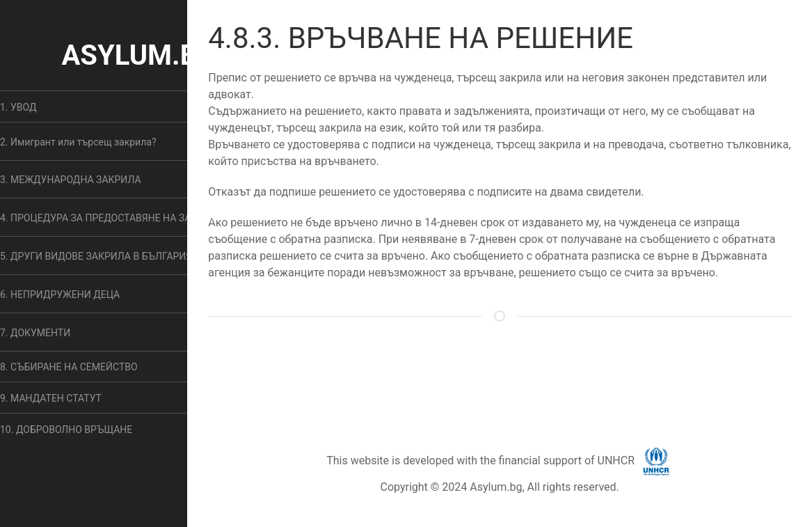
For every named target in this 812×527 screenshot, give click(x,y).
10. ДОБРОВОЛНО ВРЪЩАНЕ (66, 430)
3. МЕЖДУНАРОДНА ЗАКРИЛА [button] (71, 180)
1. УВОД (18, 107)
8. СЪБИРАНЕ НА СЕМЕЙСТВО (69, 367)
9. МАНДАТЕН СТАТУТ (51, 398)
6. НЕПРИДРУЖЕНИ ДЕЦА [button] (60, 294)
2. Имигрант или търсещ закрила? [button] (78, 142)
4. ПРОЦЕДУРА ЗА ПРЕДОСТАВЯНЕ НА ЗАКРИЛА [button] (112, 218)
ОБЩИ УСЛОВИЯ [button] (486, 371)
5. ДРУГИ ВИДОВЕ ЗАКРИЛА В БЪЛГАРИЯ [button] (96, 256)
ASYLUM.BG (139, 55)
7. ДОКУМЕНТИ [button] (35, 333)
